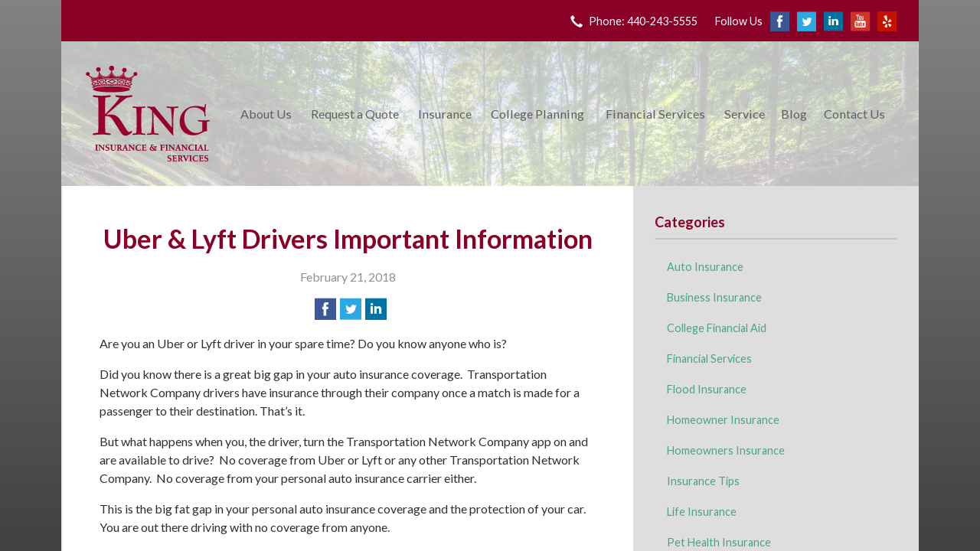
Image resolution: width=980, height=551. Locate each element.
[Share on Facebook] (325, 309)
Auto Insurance (705, 267)
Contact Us (854, 114)
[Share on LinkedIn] (376, 309)
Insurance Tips (703, 481)
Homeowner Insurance (723, 420)
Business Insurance (714, 297)
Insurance (445, 114)
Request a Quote (355, 114)
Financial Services (655, 114)
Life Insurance (702, 512)
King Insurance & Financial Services (148, 114)
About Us (266, 114)
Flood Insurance (707, 389)
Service (745, 114)
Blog (794, 114)
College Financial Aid (717, 328)
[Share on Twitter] (351, 309)
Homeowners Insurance (726, 450)
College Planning (537, 114)
